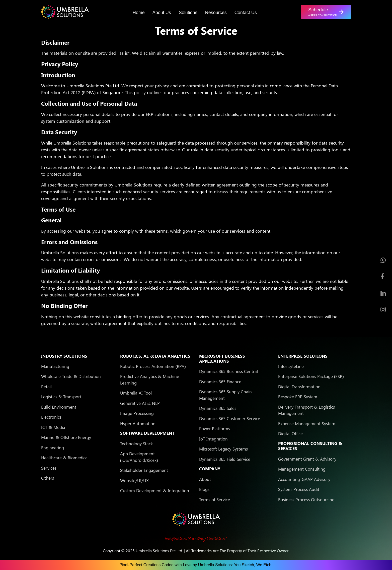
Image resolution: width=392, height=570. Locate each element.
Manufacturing (55, 366)
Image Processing (137, 413)
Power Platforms (215, 428)
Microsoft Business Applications (222, 359)
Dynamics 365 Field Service (225, 459)
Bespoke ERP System (298, 397)
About (205, 479)
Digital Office (290, 433)
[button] (326, 12)
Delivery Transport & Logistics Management (306, 410)
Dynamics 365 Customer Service (230, 418)
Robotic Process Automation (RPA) (153, 366)
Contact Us (246, 13)
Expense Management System (307, 423)
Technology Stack (136, 444)
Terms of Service (215, 499)
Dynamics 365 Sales (218, 408)
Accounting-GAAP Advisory (304, 479)
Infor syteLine (291, 366)
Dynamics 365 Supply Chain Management (225, 395)
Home (139, 13)
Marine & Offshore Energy (66, 437)
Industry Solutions (64, 356)
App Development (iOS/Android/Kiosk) (139, 457)
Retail (46, 387)
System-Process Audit (299, 489)
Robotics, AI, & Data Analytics (155, 356)
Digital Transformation (299, 387)
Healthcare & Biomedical (65, 458)
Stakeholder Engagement (144, 470)
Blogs (204, 489)
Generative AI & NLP (140, 403)
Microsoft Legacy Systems (223, 449)
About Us (162, 13)
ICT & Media (53, 427)
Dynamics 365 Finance (220, 382)
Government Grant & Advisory (307, 459)
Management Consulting (302, 469)
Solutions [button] (188, 13)
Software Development (147, 433)
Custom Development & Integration (155, 490)
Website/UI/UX (134, 480)
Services (49, 468)
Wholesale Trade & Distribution (71, 376)
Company (210, 469)
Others (48, 478)
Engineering (53, 448)
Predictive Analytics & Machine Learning (150, 379)
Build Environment (59, 407)
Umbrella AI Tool (136, 393)
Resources (216, 13)
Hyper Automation (138, 423)
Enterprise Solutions (303, 356)
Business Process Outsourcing (306, 499)
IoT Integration (213, 439)
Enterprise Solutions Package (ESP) (311, 376)
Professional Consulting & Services (310, 446)
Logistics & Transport (61, 397)
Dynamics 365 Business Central (228, 371)
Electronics (51, 417)
